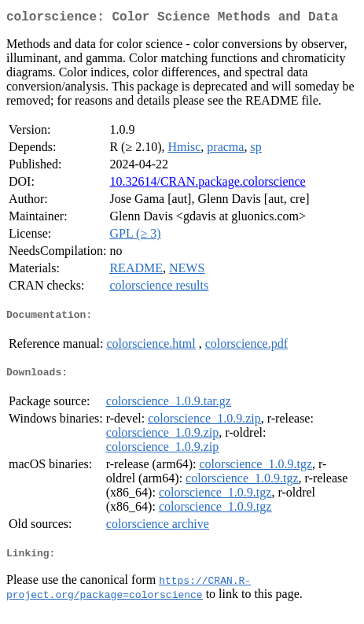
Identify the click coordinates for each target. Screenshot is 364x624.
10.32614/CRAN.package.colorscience (207, 185)
